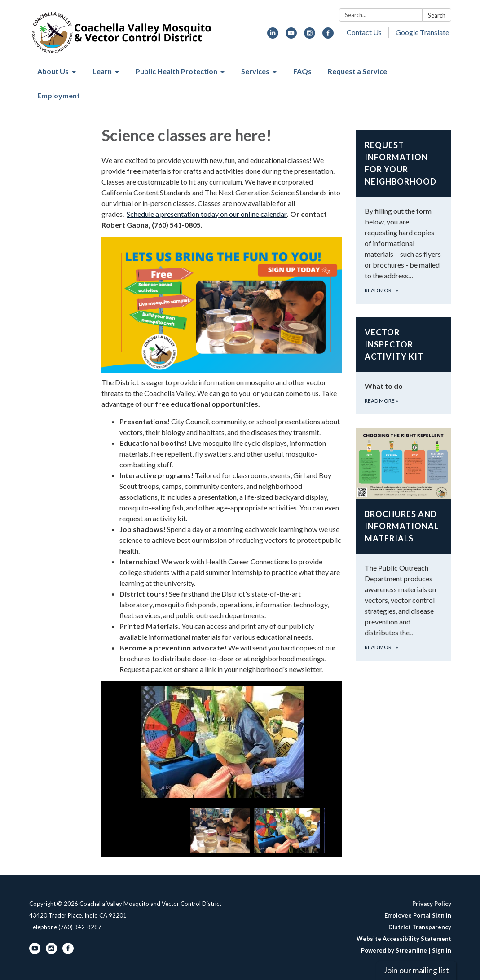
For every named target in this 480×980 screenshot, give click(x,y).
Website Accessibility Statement (404, 939)
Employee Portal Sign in (418, 915)
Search (437, 15)
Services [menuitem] (255, 71)
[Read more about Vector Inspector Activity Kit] (403, 366)
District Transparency (420, 927)
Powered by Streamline (394, 950)
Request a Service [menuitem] (357, 71)
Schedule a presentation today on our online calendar (207, 214)
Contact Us (364, 32)
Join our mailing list (416, 970)
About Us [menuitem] (53, 71)
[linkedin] (273, 36)
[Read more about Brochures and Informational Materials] (403, 544)
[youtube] (291, 36)
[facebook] (328, 36)
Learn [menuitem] (102, 71)
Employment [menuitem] (59, 95)
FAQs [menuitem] (302, 71)
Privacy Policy (432, 904)
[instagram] (310, 36)
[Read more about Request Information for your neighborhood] (403, 217)
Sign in (442, 950)
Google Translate (422, 32)
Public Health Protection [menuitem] (176, 71)
